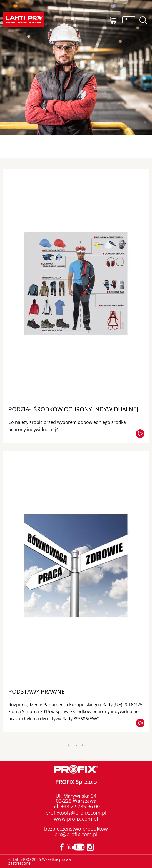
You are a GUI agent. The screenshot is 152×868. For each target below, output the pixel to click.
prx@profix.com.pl (76, 834)
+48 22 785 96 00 (80, 806)
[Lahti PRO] (24, 20)
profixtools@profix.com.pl (76, 813)
